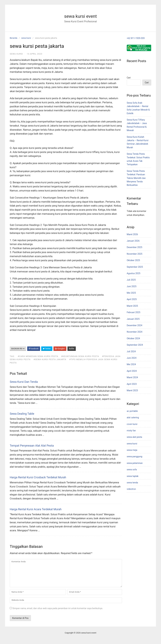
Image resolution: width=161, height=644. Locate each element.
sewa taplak (133, 476)
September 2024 (135, 345)
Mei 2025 (131, 293)
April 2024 (132, 371)
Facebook (34, 349)
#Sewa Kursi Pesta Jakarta (50, 359)
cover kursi (132, 424)
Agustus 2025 (133, 273)
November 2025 (135, 254)
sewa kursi (26, 38)
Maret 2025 (132, 306)
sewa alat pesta (134, 437)
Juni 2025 (132, 286)
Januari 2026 (133, 241)
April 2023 (132, 384)
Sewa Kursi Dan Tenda (24, 382)
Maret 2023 (132, 390)
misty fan (131, 431)
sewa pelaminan (135, 463)
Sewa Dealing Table (22, 414)
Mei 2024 (131, 364)
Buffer (72, 349)
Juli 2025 (131, 280)
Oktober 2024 (133, 338)
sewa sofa (132, 470)
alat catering (133, 417)
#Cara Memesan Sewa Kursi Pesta (38, 356)
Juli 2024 (131, 351)
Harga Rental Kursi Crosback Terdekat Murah (38, 477)
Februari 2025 (133, 312)
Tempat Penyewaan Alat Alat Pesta (32, 446)
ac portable (132, 411)
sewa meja (132, 450)
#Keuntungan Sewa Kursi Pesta (80, 356)
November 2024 (135, 332)
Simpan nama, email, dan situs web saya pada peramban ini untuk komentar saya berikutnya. (58, 608)
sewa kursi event (80, 16)
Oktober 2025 (133, 260)
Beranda (14, 38)
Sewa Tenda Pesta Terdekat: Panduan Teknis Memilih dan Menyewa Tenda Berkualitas (136, 178)
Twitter (47, 349)
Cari (129, 78)
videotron (131, 489)
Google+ (60, 349)
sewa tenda (132, 483)
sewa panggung (135, 456)
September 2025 (135, 267)
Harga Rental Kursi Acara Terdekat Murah (36, 509)
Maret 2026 (132, 234)
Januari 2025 (133, 319)
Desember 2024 (135, 325)
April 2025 (132, 299)
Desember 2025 (135, 247)
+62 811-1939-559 (136, 38)
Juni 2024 (132, 358)
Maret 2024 (132, 377)
